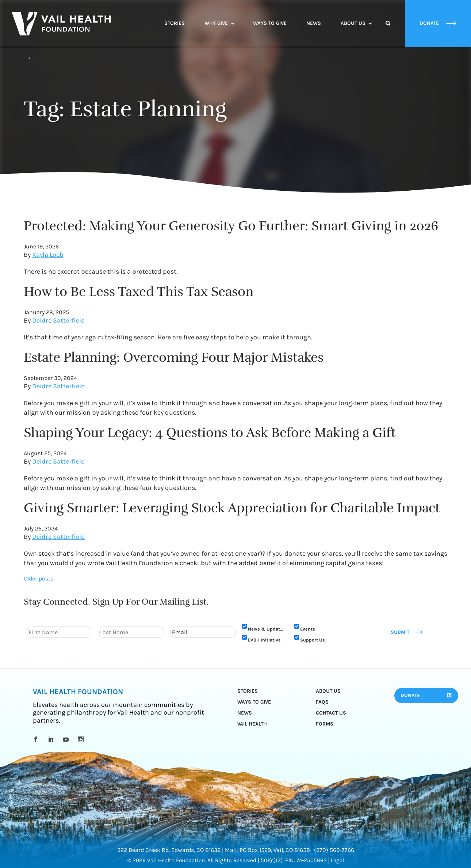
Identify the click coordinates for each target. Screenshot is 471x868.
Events (308, 629)
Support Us (313, 640)
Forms (325, 724)
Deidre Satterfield (59, 320)
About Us (353, 23)
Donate (410, 695)
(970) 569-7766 (334, 850)
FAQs (322, 702)
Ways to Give (270, 23)
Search (388, 30)
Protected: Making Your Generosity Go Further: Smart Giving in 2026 (231, 226)
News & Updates (267, 629)
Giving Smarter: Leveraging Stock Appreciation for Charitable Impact (232, 508)
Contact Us (331, 713)
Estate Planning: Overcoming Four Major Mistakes (174, 357)
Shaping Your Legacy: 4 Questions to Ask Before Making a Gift (210, 433)
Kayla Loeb (48, 255)
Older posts (39, 578)
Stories (175, 23)
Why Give (216, 23)
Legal (337, 860)
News (314, 23)
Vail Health (252, 724)
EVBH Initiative (264, 640)
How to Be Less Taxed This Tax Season (139, 292)
